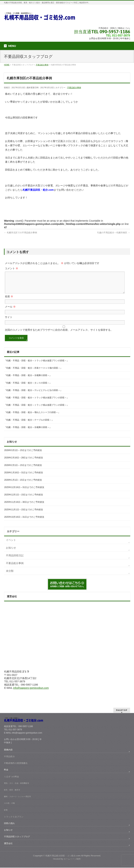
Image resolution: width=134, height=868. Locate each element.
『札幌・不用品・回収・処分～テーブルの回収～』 (29, 424)
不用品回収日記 (15, 560)
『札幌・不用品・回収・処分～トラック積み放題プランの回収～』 (36, 365)
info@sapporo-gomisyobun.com (31, 692)
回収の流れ (9, 824)
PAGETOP (122, 710)
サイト (9, 321)
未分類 (10, 575)
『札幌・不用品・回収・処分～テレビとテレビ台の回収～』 (33, 395)
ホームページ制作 (72, 859)
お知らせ (11, 552)
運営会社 (8, 844)
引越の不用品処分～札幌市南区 (113, 233)
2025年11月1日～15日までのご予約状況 (24, 514)
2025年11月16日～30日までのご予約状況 (24, 506)
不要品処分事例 (74, 88)
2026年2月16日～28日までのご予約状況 (24, 462)
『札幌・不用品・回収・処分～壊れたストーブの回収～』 (32, 417)
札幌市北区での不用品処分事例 (20, 233)
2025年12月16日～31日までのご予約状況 (24, 492)
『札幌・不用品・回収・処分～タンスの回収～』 (28, 387)
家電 (6, 810)
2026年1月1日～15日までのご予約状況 (23, 484)
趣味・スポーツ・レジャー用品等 (17, 797)
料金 (6, 770)
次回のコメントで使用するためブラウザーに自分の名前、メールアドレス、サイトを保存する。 (59, 334)
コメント (11, 268)
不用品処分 (9, 757)
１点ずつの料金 (11, 777)
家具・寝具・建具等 (12, 790)
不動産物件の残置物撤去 (16, 763)
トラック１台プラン (14, 817)
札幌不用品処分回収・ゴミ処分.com (63, 856)
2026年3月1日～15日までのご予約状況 (23, 455)
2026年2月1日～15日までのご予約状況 (23, 470)
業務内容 (8, 750)
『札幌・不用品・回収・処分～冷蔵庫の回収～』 (28, 380)
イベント (11, 544)
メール (10, 311)
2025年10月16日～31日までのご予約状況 (24, 521)
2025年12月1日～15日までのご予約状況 (24, 499)
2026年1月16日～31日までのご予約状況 (24, 477)
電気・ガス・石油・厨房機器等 (17, 783)
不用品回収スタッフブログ (17, 837)
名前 (9, 301)
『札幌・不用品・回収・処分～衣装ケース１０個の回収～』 (33, 372)
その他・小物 (9, 803)
